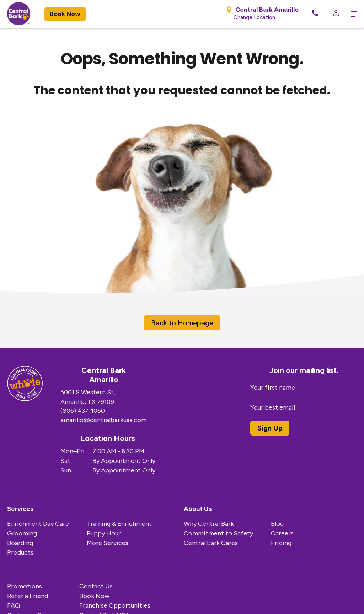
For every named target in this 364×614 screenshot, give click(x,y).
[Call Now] (315, 14)
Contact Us (96, 586)
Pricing (281, 543)
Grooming (22, 533)
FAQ (14, 605)
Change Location (254, 17)
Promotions (25, 586)
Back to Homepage (182, 323)
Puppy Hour (104, 533)
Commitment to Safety (218, 533)
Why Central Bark (209, 524)
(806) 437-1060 (83, 411)
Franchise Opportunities (115, 605)
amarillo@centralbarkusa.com (104, 420)
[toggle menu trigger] (351, 14)
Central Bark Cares (211, 543)
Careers (282, 533)
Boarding (20, 543)
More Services (108, 543)
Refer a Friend (28, 596)
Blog (277, 524)
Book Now (65, 14)
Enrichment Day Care (38, 524)
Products (20, 552)
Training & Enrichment (119, 524)
